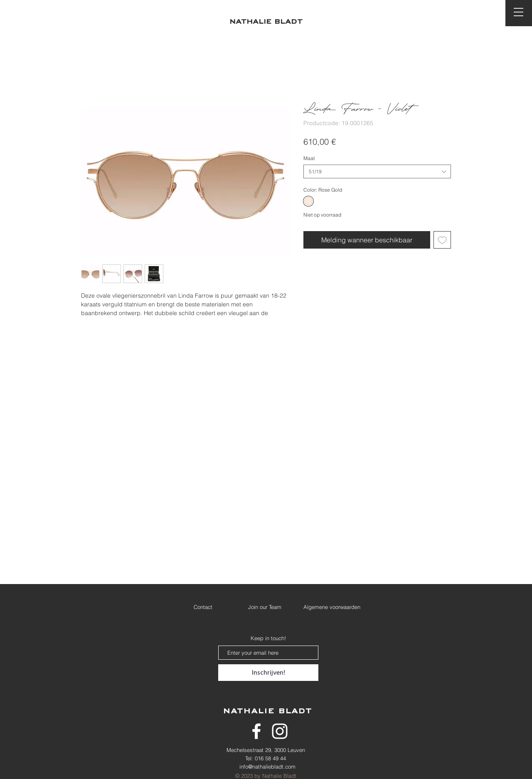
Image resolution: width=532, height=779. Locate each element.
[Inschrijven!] (268, 673)
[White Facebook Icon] (256, 731)
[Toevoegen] (442, 240)
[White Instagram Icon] (280, 731)
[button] (518, 12)
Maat (309, 158)
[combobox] (377, 171)
